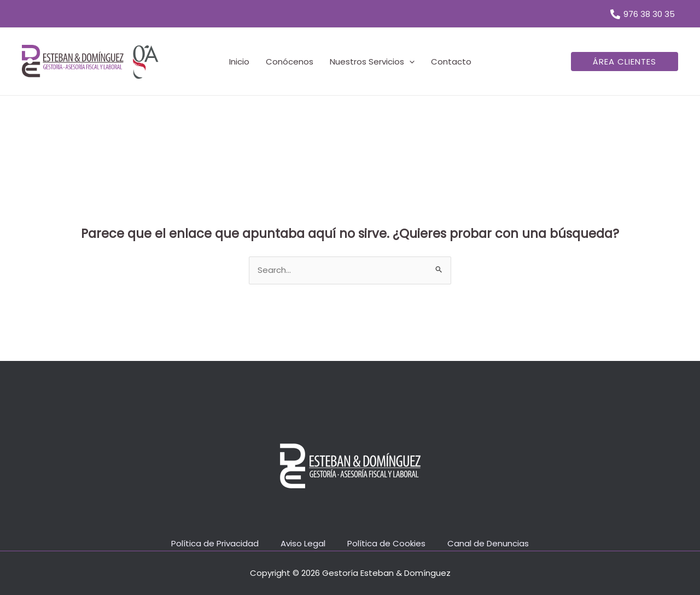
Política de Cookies (386, 543)
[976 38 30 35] (643, 14)
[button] (625, 62)
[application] (409, 62)
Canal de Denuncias (488, 543)
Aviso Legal (303, 543)
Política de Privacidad (215, 543)
